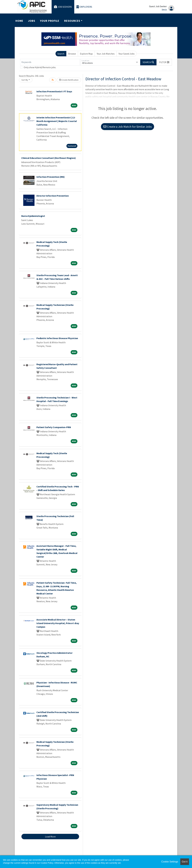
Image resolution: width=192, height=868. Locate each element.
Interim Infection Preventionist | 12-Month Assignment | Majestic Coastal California (57, 121)
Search (61, 54)
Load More (50, 837)
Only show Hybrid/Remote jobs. (40, 67)
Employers (84, 7)
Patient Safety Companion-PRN (54, 427)
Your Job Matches (106, 54)
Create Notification (69, 80)
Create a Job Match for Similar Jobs (127, 127)
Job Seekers (63, 7)
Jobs (32, 21)
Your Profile (50, 21)
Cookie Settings (170, 862)
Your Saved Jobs (127, 54)
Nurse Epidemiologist (33, 216)
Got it (185, 862)
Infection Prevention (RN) (51, 177)
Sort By (25, 80)
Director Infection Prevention (53, 196)
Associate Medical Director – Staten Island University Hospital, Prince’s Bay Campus (58, 623)
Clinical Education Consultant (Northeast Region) (49, 158)
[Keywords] (50, 62)
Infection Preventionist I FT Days (54, 91)
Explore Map (86, 54)
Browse (72, 54)
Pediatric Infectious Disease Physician (57, 338)
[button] (164, 62)
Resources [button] (72, 21)
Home (19, 21)
